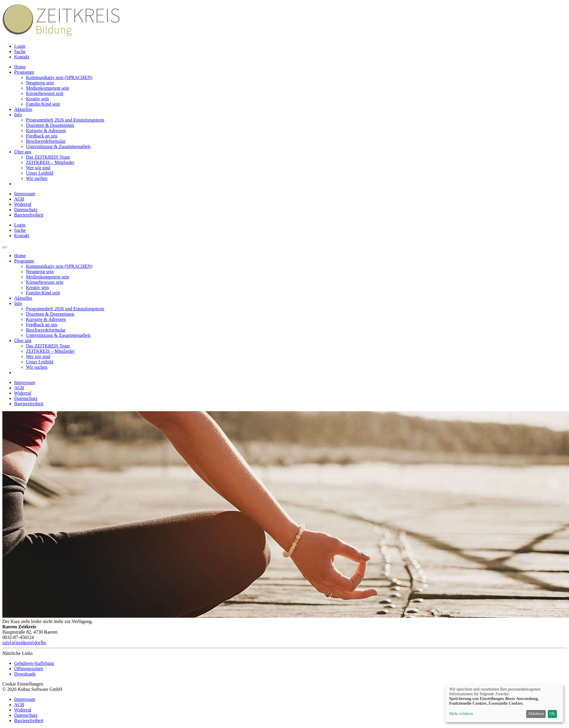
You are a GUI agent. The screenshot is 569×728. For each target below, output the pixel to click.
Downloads (25, 674)
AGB (19, 199)
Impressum (25, 194)
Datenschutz (26, 210)
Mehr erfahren (461, 714)
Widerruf (23, 204)
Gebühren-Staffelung (34, 663)
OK (552, 714)
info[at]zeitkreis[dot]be (24, 643)
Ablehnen (536, 714)
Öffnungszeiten (29, 669)
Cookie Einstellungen (23, 684)
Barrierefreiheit (29, 215)
